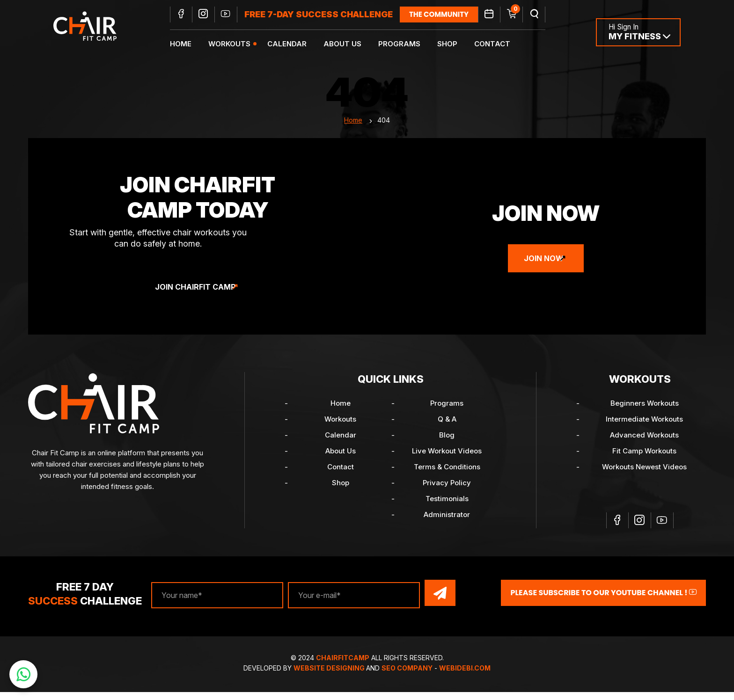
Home (190, 45)
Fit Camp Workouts (644, 461)
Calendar (296, 45)
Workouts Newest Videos (644, 477)
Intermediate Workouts (644, 429)
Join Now (544, 269)
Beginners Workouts (645, 413)
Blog (447, 445)
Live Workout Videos (447, 461)
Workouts (238, 45)
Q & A (447, 429)
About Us (351, 45)
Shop (456, 45)
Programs (408, 45)
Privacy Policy (447, 493)
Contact (501, 45)
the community (448, 15)
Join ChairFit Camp (195, 297)
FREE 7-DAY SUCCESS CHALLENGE (327, 15)
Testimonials (447, 509)
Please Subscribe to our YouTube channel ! (603, 602)
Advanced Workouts (644, 445)
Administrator (447, 525)
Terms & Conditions (447, 477)
